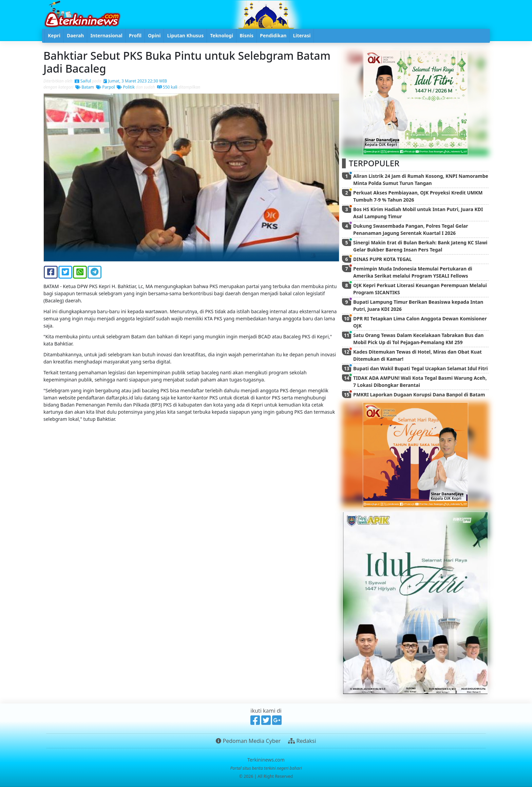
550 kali (167, 87)
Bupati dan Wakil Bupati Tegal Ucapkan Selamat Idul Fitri (421, 368)
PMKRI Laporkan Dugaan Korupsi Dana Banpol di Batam (419, 395)
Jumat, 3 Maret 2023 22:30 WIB (135, 81)
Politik (126, 87)
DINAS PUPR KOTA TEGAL (383, 259)
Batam (85, 87)
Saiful (83, 81)
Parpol (105, 87)
